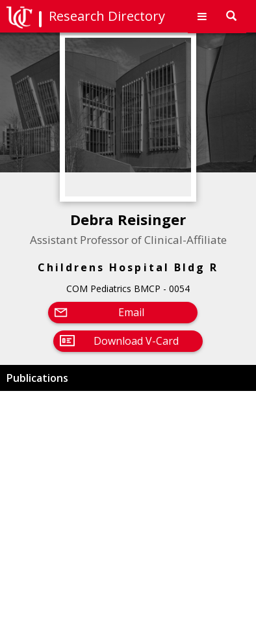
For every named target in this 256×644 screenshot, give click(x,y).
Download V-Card (136, 341)
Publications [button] (37, 378)
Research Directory (107, 16)
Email (131, 312)
